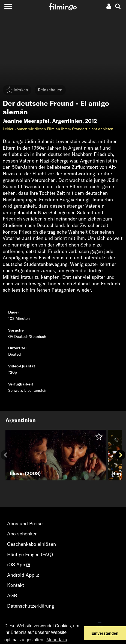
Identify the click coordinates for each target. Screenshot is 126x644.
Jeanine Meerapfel (26, 121)
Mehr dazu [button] (57, 640)
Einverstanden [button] (105, 633)
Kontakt (16, 585)
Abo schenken (22, 534)
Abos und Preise (25, 523)
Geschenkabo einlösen (31, 544)
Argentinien (67, 121)
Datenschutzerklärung (31, 606)
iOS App (18, 565)
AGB (12, 595)
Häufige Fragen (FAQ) (30, 554)
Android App (23, 575)
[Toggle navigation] (8, 6)
